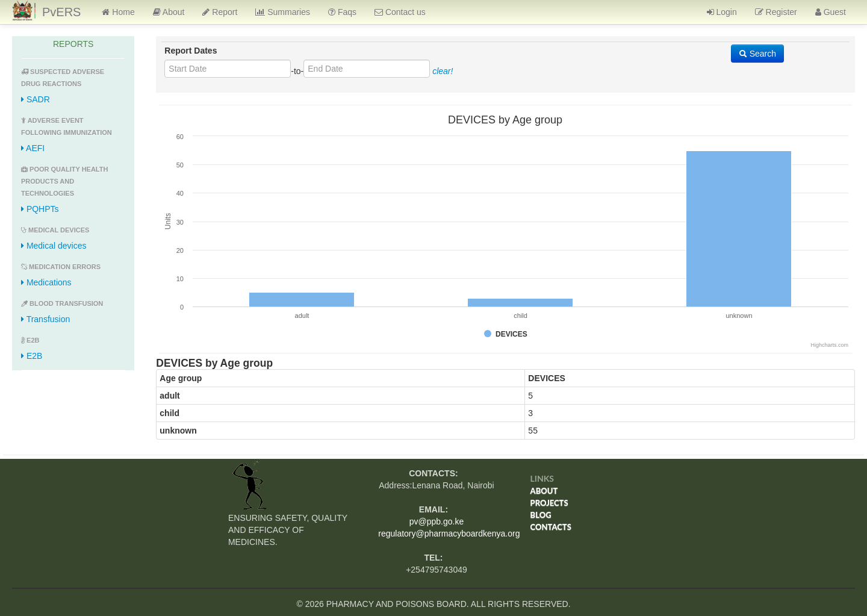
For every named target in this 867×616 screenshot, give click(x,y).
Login (722, 12)
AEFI (33, 148)
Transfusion (45, 319)
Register (776, 12)
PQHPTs (40, 209)
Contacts (551, 527)
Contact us (400, 12)
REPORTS (73, 44)
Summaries (283, 12)
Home (118, 12)
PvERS (61, 12)
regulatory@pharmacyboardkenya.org (449, 534)
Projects (549, 503)
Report (220, 12)
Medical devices (54, 246)
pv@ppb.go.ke (437, 521)
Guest (831, 12)
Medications (46, 282)
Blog (541, 515)
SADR (36, 99)
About (169, 12)
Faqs (342, 12)
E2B (32, 356)
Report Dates (191, 51)
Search (757, 54)
